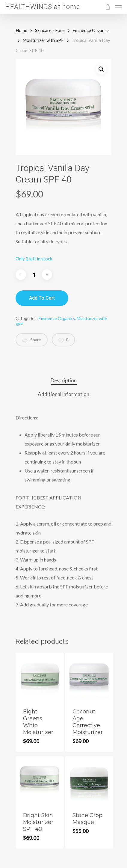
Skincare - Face (50, 30)
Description (64, 380)
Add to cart (42, 298)
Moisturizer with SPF (43, 40)
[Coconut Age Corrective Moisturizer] (89, 677)
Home (21, 30)
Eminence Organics (91, 30)
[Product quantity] (34, 274)
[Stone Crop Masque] (89, 780)
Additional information (63, 394)
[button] (101, 69)
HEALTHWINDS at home (43, 7)
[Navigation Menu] (118, 7)
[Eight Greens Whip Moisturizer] (40, 677)
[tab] (63, 381)
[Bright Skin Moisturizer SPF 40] (40, 780)
